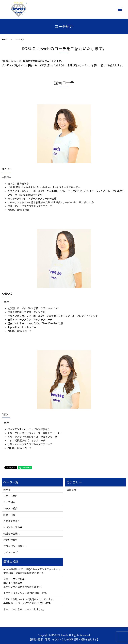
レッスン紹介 (10, 508)
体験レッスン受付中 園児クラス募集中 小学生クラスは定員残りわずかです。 (23, 583)
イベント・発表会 (13, 527)
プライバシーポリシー (15, 546)
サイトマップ (10, 552)
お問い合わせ (10, 540)
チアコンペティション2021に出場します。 (26, 593)
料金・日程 (9, 515)
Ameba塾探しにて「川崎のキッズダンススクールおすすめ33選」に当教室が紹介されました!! (32, 571)
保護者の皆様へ (12, 533)
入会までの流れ (12, 521)
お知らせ (72, 490)
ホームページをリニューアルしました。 (25, 609)
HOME (5, 39)
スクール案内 (10, 496)
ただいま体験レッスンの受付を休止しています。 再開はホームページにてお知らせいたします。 (29, 601)
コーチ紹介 (9, 502)
